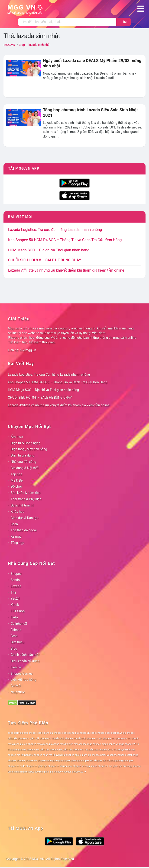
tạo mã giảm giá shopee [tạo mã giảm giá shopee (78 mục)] (48, 772)
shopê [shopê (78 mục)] (94, 766)
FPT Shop (18, 611)
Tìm (124, 22)
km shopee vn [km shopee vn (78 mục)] (119, 738)
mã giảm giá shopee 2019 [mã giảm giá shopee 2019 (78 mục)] (99, 750)
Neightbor (18, 692)
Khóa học (18, 512)
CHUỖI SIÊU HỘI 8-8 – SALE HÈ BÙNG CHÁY (45, 260)
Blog (14, 648)
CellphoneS (19, 624)
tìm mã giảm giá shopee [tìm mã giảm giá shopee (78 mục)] (21, 772)
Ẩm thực (17, 437)
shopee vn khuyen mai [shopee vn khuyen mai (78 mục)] (60, 766)
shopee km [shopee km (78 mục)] (87, 761)
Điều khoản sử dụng (25, 661)
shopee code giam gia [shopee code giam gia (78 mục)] (49, 761)
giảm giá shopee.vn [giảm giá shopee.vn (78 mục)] (40, 738)
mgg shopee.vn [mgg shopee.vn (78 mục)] (110, 744)
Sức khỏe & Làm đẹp (26, 493)
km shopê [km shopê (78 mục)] (133, 738)
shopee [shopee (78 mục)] (21, 761)
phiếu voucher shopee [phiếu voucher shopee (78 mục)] (112, 755)
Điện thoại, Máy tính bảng (29, 449)
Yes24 (15, 598)
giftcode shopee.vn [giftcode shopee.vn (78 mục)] (18, 738)
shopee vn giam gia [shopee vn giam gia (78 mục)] (37, 766)
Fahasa (16, 630)
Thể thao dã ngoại (24, 530)
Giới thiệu (18, 642)
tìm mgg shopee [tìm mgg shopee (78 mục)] (132, 766)
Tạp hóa (16, 474)
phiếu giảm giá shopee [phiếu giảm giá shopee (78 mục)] (87, 755)
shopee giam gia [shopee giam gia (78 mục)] (71, 761)
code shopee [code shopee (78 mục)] (97, 733)
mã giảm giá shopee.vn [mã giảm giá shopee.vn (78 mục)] (71, 750)
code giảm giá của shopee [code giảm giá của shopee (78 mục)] (22, 733)
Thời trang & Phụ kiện (26, 499)
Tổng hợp (17, 543)
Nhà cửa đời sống (23, 462)
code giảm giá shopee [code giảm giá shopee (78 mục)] (49, 733)
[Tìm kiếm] (67, 22)
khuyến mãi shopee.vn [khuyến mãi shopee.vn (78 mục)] (86, 738)
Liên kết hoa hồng (23, 680)
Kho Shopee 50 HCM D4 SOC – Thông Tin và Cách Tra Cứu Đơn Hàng (65, 240)
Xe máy (16, 536)
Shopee (16, 574)
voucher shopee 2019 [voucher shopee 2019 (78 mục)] (74, 772)
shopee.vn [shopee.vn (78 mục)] (31, 761)
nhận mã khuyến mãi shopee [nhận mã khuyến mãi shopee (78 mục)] (58, 755)
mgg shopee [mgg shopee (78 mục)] (94, 744)
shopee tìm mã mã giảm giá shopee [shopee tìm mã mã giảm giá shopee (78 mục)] (114, 761)
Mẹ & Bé (17, 480)
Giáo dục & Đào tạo (24, 518)
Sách (14, 524)
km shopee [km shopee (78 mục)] (105, 738)
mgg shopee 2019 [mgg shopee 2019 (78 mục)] (129, 744)
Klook (15, 605)
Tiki (13, 592)
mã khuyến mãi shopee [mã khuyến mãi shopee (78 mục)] (29, 755)
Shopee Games (22, 674)
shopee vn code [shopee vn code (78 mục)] (16, 766)
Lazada (16, 586)
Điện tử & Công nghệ (25, 443)
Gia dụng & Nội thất (25, 468)
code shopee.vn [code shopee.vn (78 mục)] (114, 733)
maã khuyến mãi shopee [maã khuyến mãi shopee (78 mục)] (73, 744)
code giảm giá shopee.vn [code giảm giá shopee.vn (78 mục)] (76, 733)
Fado (14, 617)
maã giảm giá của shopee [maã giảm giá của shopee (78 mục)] (22, 744)
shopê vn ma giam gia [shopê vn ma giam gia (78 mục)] (110, 766)
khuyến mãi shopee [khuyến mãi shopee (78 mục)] (62, 738)
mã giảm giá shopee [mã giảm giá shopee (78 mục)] (47, 750)
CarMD (16, 686)
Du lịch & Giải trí (22, 505)
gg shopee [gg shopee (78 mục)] (129, 733)
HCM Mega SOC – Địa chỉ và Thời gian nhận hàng (49, 250)
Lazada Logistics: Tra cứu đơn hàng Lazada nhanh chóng (55, 230)
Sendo (15, 580)
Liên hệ (16, 667)
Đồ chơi (16, 487)
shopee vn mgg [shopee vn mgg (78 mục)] (81, 766)
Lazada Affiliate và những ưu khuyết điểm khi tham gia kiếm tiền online (66, 270)
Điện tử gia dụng (23, 455)
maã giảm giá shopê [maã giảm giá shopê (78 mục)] (48, 744)
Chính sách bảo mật (25, 655)
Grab (14, 636)
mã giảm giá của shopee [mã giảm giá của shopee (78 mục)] (21, 750)
